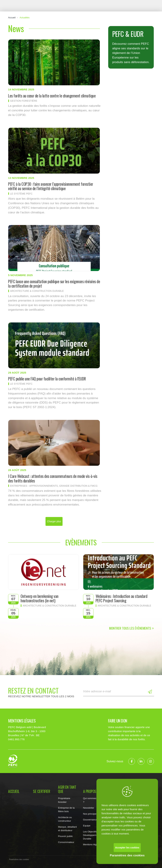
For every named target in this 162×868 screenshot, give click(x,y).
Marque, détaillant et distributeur (67, 829)
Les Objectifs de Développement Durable (92, 835)
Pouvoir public (65, 836)
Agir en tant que (67, 789)
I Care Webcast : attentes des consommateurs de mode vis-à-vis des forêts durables (53, 478)
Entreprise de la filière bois (66, 810)
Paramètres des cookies (127, 855)
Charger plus (54, 521)
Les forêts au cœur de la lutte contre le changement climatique (52, 96)
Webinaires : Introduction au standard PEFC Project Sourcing (121, 598)
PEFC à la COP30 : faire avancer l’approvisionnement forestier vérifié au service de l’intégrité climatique (51, 186)
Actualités (25, 18)
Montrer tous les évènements (132, 628)
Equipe (87, 826)
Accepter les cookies (127, 848)
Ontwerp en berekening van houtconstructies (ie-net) (40, 598)
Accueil (12, 18)
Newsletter (89, 808)
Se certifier (41, 791)
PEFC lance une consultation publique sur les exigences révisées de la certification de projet (54, 284)
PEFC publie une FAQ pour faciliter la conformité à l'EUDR (47, 379)
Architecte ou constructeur (65, 819)
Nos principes (90, 814)
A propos (90, 791)
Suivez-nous (115, 761)
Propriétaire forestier (64, 800)
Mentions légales (92, 844)
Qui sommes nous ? (93, 800)
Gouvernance (90, 820)
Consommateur (66, 842)
